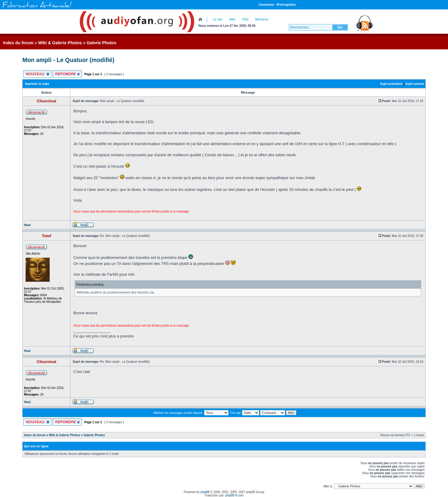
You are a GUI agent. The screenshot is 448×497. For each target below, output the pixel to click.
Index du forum (18, 43)
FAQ (245, 19)
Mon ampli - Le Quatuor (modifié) (68, 60)
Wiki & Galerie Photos (60, 43)
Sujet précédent (391, 84)
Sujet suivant (415, 84)
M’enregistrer (286, 5)
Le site (218, 19)
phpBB (205, 492)
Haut (27, 225)
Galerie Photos (102, 43)
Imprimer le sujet (37, 84)
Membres (262, 19)
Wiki (232, 19)
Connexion (266, 5)
